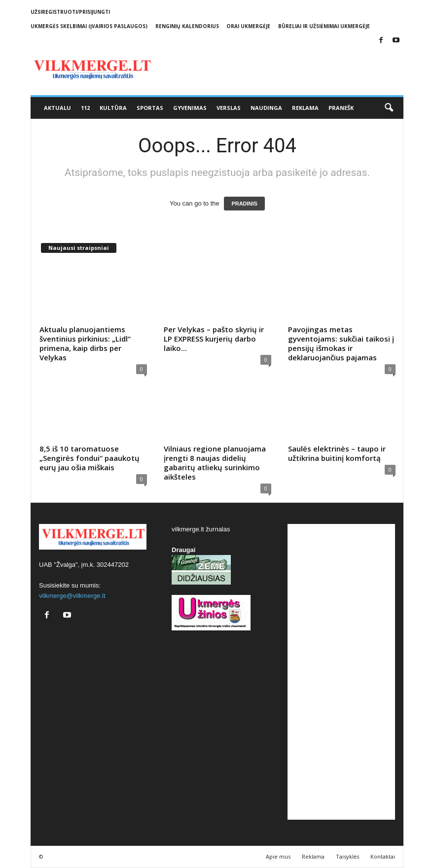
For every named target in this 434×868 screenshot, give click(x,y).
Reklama (305, 108)
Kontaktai (383, 856)
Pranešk (341, 108)
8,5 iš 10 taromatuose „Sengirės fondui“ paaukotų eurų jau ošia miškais (90, 458)
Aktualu (57, 108)
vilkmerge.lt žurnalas (201, 529)
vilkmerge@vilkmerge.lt (72, 596)
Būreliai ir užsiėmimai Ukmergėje (324, 26)
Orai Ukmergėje (248, 26)
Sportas (150, 108)
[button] (389, 108)
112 (85, 108)
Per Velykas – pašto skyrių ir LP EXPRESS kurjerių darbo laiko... (214, 339)
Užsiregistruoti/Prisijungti (70, 12)
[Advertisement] (341, 672)
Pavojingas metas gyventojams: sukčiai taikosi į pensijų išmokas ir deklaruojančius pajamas (341, 343)
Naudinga (266, 108)
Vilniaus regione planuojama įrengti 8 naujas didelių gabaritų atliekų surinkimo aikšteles (215, 463)
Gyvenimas (190, 108)
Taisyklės (347, 856)
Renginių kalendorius (187, 26)
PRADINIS (244, 204)
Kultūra (113, 108)
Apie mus (278, 856)
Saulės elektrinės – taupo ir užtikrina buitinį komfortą (337, 453)
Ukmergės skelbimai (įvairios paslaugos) (89, 26)
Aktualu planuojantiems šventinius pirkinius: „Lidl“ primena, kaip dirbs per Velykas (85, 343)
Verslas (229, 108)
